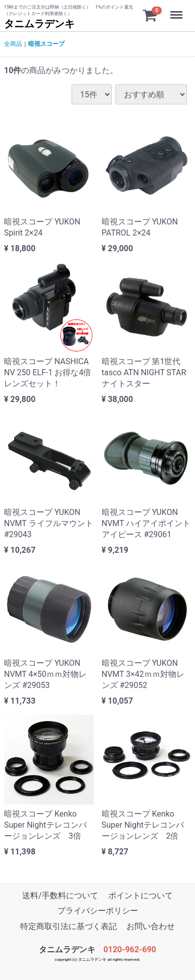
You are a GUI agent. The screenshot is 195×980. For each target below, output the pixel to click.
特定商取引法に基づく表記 (69, 926)
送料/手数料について (60, 896)
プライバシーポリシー (98, 911)
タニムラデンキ (39, 24)
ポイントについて (141, 896)
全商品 (13, 44)
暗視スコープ (46, 44)
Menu (177, 10)
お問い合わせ (151, 926)
